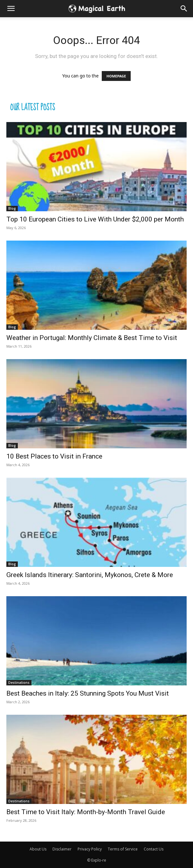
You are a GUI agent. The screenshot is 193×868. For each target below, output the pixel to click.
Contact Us (154, 849)
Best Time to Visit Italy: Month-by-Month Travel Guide (86, 812)
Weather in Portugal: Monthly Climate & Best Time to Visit (92, 338)
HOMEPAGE (116, 76)
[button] (184, 9)
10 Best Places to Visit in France (54, 456)
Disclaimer (62, 849)
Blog (12, 208)
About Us (38, 849)
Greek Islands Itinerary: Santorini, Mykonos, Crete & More (90, 575)
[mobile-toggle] (11, 9)
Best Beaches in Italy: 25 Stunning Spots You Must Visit (88, 693)
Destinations (19, 683)
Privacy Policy (90, 849)
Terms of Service (123, 849)
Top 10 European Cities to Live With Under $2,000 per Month (95, 219)
